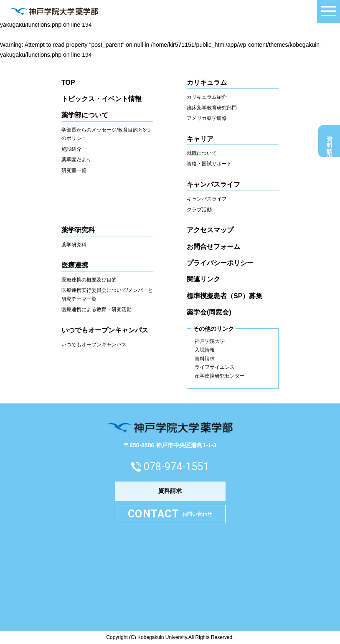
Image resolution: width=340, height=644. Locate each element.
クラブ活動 (199, 210)
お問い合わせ (170, 514)
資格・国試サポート (209, 164)
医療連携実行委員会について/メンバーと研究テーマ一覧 (107, 295)
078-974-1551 (176, 467)
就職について (202, 153)
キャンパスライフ (207, 199)
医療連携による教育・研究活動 (96, 309)
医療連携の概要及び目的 (89, 280)
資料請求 (330, 143)
